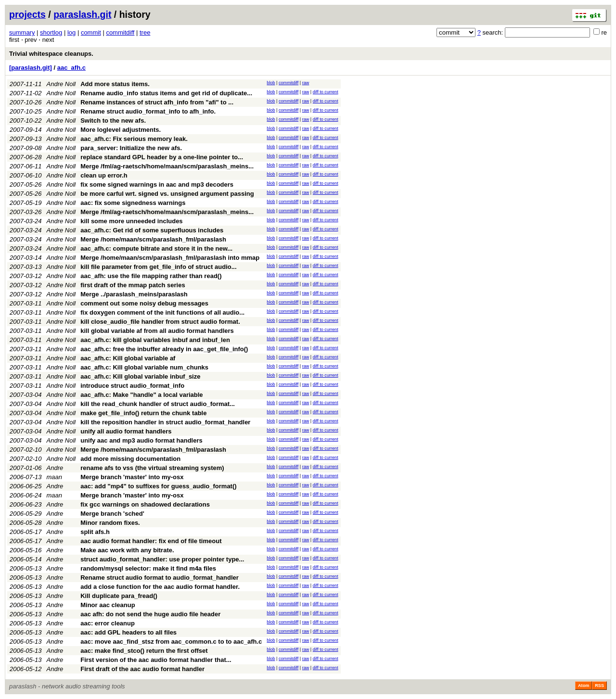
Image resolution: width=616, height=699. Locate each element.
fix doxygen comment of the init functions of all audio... (162, 312)
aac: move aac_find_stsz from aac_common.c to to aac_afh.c (171, 642)
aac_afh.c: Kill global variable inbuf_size (140, 376)
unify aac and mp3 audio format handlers (141, 440)
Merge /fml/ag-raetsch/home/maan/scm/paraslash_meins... (167, 166)
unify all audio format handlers (126, 431)
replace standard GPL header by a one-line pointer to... (162, 157)
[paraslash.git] (31, 68)
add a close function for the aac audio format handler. (160, 587)
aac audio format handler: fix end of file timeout (151, 541)
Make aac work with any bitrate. (127, 550)
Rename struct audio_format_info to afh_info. (148, 111)
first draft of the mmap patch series (133, 285)
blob (271, 83)
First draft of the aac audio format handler (142, 669)
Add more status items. (115, 84)
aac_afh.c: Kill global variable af (128, 358)
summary (22, 32)
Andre (55, 468)
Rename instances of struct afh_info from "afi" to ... (157, 102)
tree (145, 32)
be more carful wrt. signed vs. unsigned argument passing (167, 194)
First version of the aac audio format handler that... (156, 660)
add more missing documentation (130, 459)
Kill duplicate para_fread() (119, 596)
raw (306, 83)
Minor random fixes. (110, 523)
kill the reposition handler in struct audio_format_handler (165, 422)
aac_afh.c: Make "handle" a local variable (141, 395)
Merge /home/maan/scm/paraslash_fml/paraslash (153, 239)
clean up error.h (104, 175)
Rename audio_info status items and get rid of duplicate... (166, 93)
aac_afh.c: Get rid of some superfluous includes (152, 230)
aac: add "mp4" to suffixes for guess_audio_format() (158, 486)
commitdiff (120, 32)
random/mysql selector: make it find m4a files (148, 568)
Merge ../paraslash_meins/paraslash (134, 294)
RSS (599, 686)
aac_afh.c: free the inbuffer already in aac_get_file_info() (164, 349)
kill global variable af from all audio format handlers (157, 331)
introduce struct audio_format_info (132, 386)
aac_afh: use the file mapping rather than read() (151, 276)
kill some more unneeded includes (131, 221)
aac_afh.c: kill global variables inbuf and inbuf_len (155, 340)
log (71, 32)
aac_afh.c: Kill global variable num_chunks (144, 367)
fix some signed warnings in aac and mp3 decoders (157, 184)
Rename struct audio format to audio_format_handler (160, 578)
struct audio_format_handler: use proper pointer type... (162, 559)
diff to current (326, 92)
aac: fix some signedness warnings (133, 203)
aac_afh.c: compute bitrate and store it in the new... (156, 248)
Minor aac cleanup (108, 605)
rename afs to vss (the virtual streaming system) (152, 468)
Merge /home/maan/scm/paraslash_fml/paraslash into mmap (170, 258)
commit (91, 32)
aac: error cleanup (108, 623)
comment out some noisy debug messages (144, 303)
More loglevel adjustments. (121, 130)
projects (27, 14)
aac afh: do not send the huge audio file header (150, 614)
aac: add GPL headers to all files (128, 632)
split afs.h (95, 532)
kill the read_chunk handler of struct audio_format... (158, 404)
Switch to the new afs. (113, 121)
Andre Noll (61, 84)
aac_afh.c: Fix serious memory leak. (134, 139)
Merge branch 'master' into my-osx (132, 477)
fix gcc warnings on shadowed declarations (145, 504)
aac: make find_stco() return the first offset (144, 651)
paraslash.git (82, 14)
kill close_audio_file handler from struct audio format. (160, 322)
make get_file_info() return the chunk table (143, 413)
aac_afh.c (71, 68)
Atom (584, 686)
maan (55, 477)
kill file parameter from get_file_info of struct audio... (158, 267)
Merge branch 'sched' (112, 514)
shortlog (51, 32)
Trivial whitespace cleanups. (51, 54)
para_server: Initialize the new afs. (131, 148)
